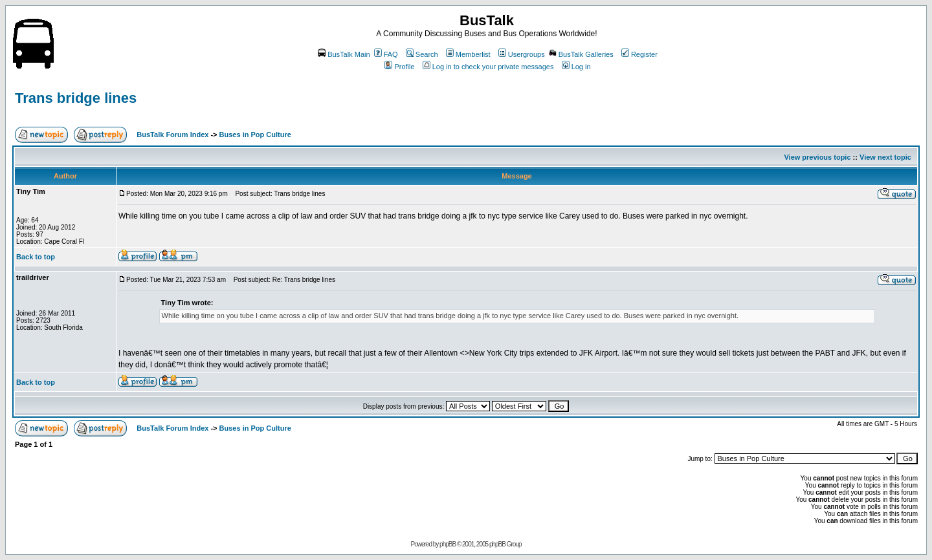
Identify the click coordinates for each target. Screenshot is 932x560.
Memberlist (468, 54)
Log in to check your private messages (488, 67)
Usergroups (522, 54)
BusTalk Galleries (581, 54)
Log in (576, 67)
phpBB (448, 544)
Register (639, 54)
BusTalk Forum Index (172, 135)
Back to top (36, 257)
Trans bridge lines (76, 98)
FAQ (386, 54)
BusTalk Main (344, 54)
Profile (399, 67)
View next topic (885, 157)
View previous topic (817, 157)
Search (422, 54)
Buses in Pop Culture (255, 135)
